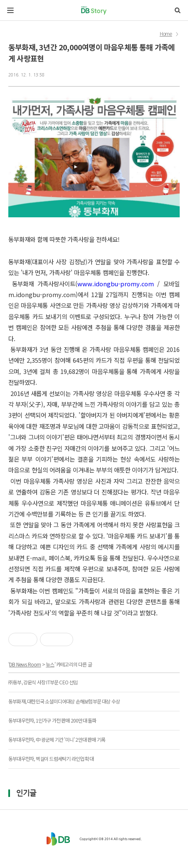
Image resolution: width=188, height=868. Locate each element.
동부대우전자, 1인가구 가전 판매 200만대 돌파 (52, 720)
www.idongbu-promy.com (116, 284)
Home (166, 34)
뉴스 (50, 664)
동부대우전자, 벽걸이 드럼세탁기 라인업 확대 (51, 759)
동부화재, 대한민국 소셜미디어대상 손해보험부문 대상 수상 (64, 701)
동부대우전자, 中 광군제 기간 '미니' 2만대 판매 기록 (57, 739)
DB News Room (25, 664)
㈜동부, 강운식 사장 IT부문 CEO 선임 (43, 682)
